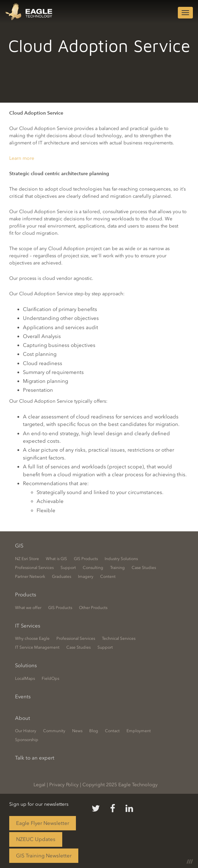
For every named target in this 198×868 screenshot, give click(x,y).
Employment (139, 731)
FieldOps (50, 678)
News (77, 731)
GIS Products (86, 559)
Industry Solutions (121, 559)
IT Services (28, 626)
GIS (19, 546)
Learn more (22, 158)
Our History (26, 731)
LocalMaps (25, 678)
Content (108, 576)
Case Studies (144, 568)
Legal (39, 785)
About (23, 718)
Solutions (26, 665)
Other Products (93, 608)
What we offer (28, 608)
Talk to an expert (35, 758)
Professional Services (34, 568)
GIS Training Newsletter (44, 856)
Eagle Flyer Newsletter (43, 823)
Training (117, 568)
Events (23, 697)
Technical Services (119, 638)
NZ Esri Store (27, 559)
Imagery (86, 576)
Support (68, 568)
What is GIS (56, 559)
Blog (94, 731)
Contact (112, 731)
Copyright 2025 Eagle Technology (120, 785)
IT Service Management (37, 647)
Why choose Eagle (32, 638)
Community (54, 731)
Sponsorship (27, 740)
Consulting (93, 568)
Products (26, 595)
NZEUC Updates (36, 839)
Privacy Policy (64, 785)
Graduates (62, 576)
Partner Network (30, 576)
